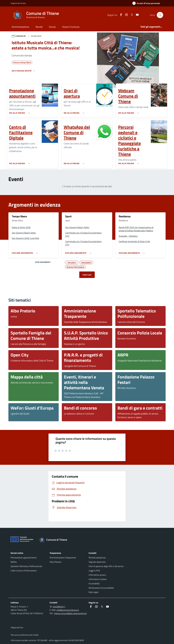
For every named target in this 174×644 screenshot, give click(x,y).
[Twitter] (130, 15)
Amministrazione (20, 27)
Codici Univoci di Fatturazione (24, 571)
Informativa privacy (97, 575)
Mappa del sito (17, 627)
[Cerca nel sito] (160, 15)
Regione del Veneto (18, 3)
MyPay (14, 562)
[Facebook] (120, 15)
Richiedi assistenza (97, 558)
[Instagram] (125, 15)
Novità (39, 27)
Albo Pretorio (55, 562)
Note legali (94, 592)
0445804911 (59, 607)
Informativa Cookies (98, 579)
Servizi (52, 27)
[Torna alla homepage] (55, 540)
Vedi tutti (87, 275)
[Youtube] (136, 15)
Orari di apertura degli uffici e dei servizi (106, 566)
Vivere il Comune (71, 27)
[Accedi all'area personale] (147, 3)
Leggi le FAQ (94, 571)
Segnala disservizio (97, 562)
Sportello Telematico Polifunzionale (26, 566)
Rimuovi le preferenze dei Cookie (25, 635)
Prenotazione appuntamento (24, 558)
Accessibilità (94, 583)
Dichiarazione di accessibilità (101, 588)
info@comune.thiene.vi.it (68, 610)
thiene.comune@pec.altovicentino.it (70, 613)
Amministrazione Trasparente (63, 558)
